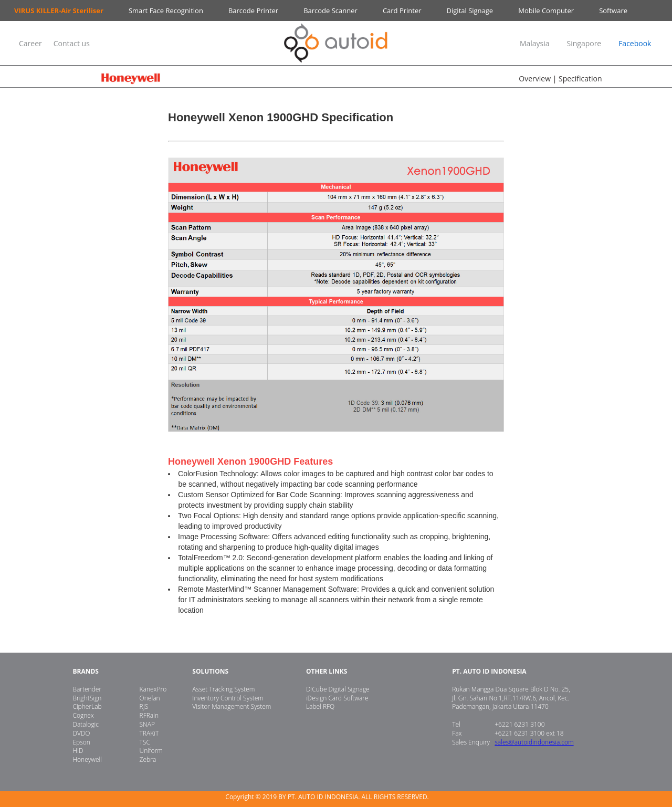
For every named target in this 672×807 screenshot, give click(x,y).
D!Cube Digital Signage (338, 689)
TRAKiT (149, 733)
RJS (144, 706)
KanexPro (153, 689)
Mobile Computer (546, 11)
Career (31, 43)
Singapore (584, 43)
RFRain (149, 715)
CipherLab (87, 706)
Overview (535, 78)
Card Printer (402, 11)
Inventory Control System (228, 698)
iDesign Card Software (337, 698)
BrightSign (87, 698)
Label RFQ (320, 706)
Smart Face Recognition (166, 11)
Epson (81, 742)
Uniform (151, 751)
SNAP (147, 724)
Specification (580, 78)
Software (613, 11)
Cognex (83, 715)
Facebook (635, 43)
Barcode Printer (253, 11)
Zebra (148, 759)
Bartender (87, 689)
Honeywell (87, 759)
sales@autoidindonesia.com (534, 742)
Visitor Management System (232, 706)
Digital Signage (470, 11)
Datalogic (86, 724)
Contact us (72, 43)
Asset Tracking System (223, 689)
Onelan (150, 698)
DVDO (81, 733)
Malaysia (535, 43)
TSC (145, 742)
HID (78, 751)
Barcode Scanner (330, 11)
